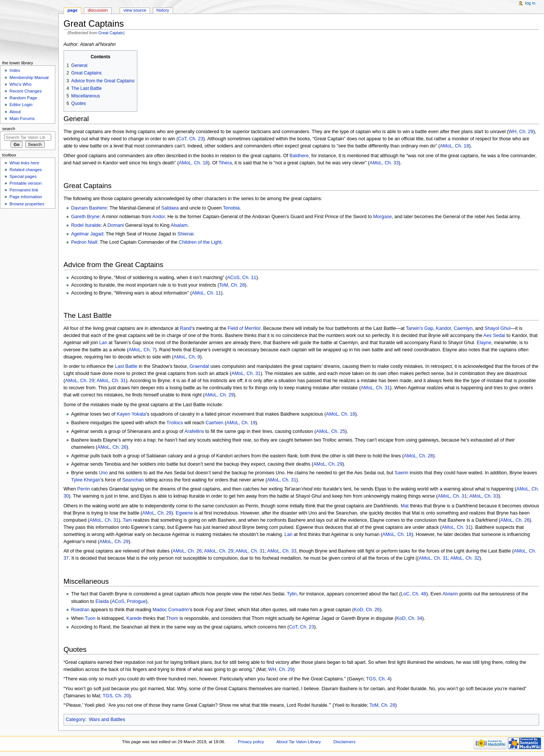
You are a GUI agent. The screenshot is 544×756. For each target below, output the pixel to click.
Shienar (186, 234)
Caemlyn (463, 328)
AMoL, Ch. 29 (80, 381)
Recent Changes (25, 91)
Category (75, 720)
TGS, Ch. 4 (378, 679)
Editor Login (21, 105)
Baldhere (299, 156)
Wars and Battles (107, 720)
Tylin (292, 594)
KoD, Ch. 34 (409, 618)
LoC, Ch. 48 (413, 594)
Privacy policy (251, 742)
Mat (405, 506)
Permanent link (24, 190)
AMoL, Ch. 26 (112, 447)
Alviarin (450, 594)
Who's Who (20, 84)
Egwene (184, 513)
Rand (185, 328)
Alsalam (179, 225)
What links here (24, 163)
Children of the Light (200, 242)
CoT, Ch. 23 (191, 139)
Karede (134, 618)
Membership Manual (29, 77)
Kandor (444, 328)
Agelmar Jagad (87, 234)
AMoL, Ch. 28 (418, 456)
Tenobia (231, 208)
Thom (172, 618)
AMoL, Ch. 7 (142, 350)
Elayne (484, 343)
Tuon (90, 618)
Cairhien (215, 423)
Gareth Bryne (85, 217)
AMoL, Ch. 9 (187, 357)
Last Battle (126, 366)
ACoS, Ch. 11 (242, 278)
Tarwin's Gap (420, 328)
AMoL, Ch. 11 (207, 293)
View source (135, 10)
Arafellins (194, 431)
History (163, 10)
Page (72, 10)
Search (9, 129)
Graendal (199, 366)
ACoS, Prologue (129, 601)
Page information (26, 197)
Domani (116, 225)
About (15, 112)
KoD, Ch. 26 (367, 610)
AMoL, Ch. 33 (384, 163)
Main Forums (22, 118)
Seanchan (133, 480)
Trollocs (175, 423)
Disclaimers (344, 742)
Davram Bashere (89, 208)
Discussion (98, 10)
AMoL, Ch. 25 (331, 431)
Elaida (102, 601)
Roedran (80, 610)
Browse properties (27, 204)
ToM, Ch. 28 (232, 285)
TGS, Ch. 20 (116, 696)
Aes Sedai (494, 335)
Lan (103, 343)
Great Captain (111, 33)
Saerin (402, 473)
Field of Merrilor (244, 328)
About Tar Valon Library (299, 742)
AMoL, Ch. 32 (465, 558)
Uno (103, 473)
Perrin (84, 489)
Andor (159, 217)
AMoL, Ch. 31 (246, 373)
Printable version (25, 183)
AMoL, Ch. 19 (241, 423)
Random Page (23, 98)
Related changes (26, 170)
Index (15, 70)
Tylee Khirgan (86, 480)
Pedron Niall (84, 242)
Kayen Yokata (131, 414)
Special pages (23, 176)
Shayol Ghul (498, 328)
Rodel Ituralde (86, 225)
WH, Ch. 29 (521, 132)
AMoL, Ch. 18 (454, 146)
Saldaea (170, 208)
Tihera (225, 163)
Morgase (382, 217)
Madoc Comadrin (171, 610)
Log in (530, 3)
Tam (127, 520)
